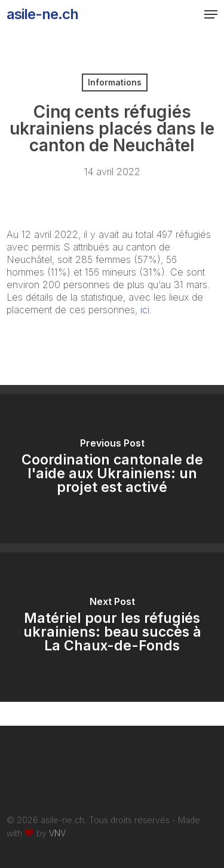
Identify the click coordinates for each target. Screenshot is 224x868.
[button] (211, 14)
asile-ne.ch (42, 14)
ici (143, 310)
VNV (57, 833)
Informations (115, 82)
